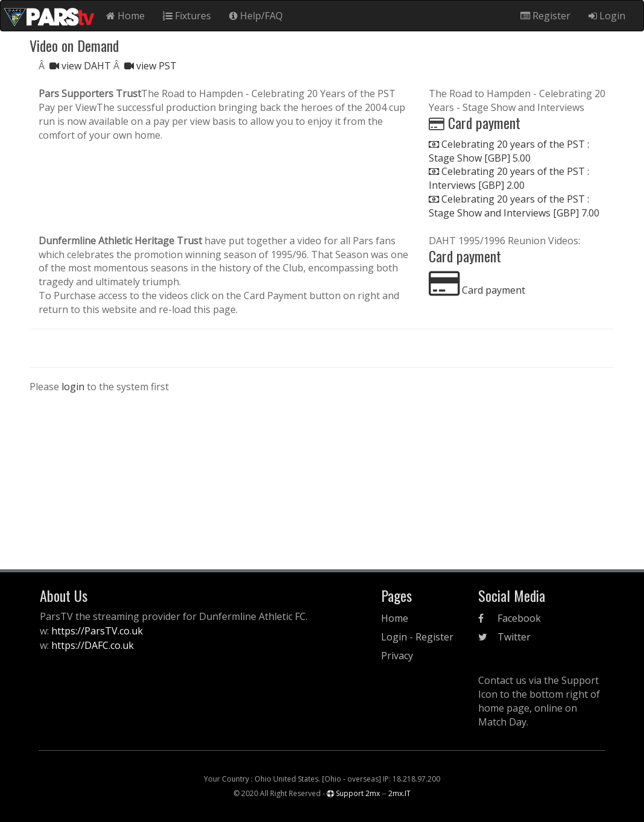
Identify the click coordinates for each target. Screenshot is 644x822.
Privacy (397, 656)
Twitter (504, 637)
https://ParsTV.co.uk (97, 631)
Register (545, 16)
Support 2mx (353, 793)
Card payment (477, 290)
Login (607, 16)
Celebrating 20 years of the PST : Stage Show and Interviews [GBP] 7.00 (514, 206)
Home (125, 16)
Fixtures (187, 16)
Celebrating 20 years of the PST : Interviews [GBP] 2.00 (509, 178)
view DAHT (81, 66)
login (73, 387)
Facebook (510, 618)
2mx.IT (399, 793)
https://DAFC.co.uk (93, 645)
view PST (150, 66)
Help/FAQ (256, 16)
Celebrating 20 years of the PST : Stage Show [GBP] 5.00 (509, 151)
